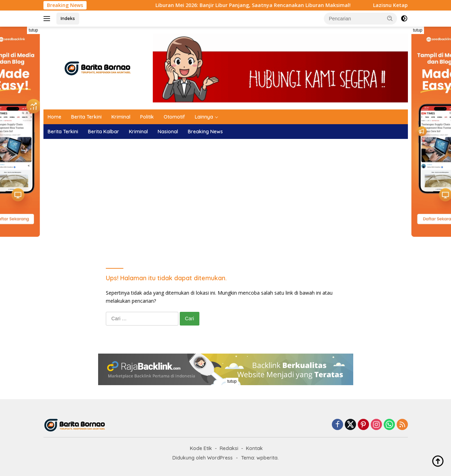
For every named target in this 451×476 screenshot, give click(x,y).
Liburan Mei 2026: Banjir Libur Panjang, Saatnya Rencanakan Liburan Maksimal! (260, 5)
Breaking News (205, 132)
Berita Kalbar (104, 132)
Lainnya (204, 117)
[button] (390, 18)
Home (54, 117)
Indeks (68, 18)
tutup (33, 30)
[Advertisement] (226, 195)
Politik (147, 117)
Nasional (168, 132)
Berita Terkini (86, 117)
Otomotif (174, 117)
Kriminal (121, 117)
